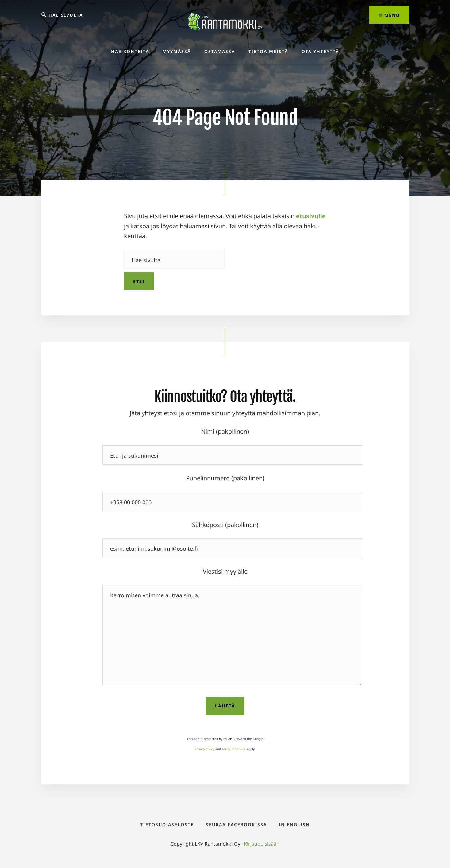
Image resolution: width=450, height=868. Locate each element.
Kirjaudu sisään (262, 847)
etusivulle (311, 216)
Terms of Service (234, 749)
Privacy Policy (204, 749)
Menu (389, 15)
